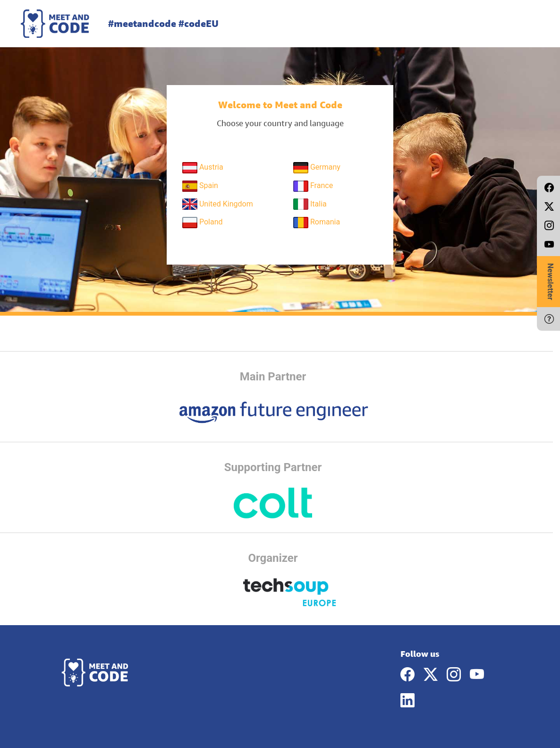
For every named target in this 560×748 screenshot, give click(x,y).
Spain (200, 186)
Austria (203, 168)
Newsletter (550, 282)
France (313, 186)
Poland (203, 223)
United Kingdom (218, 204)
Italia (310, 204)
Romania (317, 223)
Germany (317, 168)
